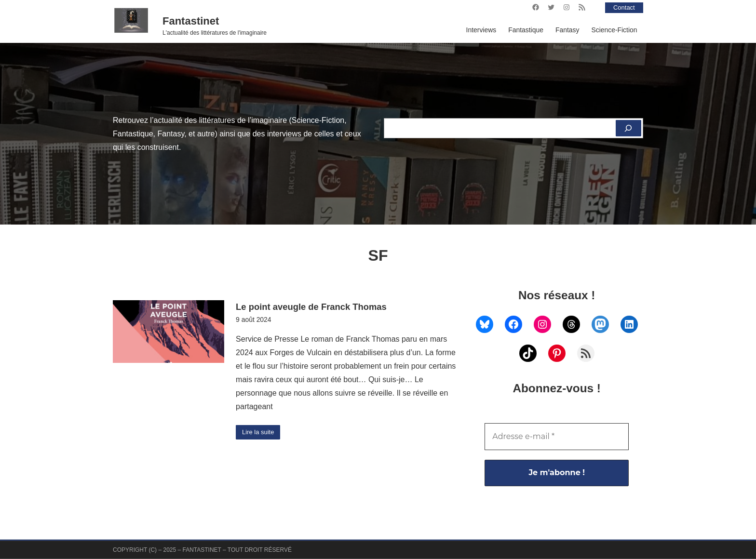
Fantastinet (191, 21)
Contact (623, 7)
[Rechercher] (628, 128)
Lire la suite (260, 433)
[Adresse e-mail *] (557, 437)
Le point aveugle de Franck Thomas (311, 307)
